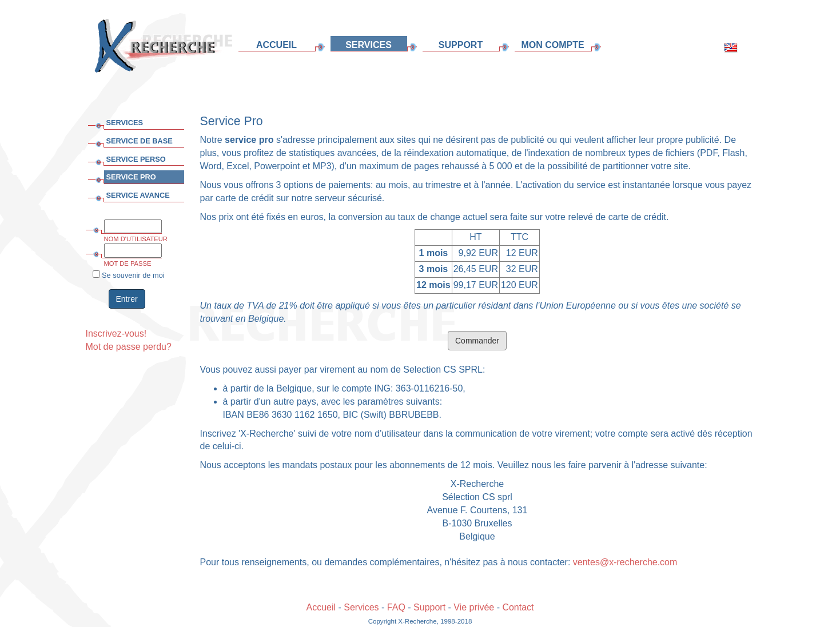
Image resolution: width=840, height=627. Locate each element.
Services (361, 607)
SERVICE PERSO (136, 159)
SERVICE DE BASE (140, 141)
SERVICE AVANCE (138, 195)
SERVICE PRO (131, 177)
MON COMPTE (552, 45)
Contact (518, 607)
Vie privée (474, 607)
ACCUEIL (276, 45)
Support (429, 607)
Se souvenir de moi (129, 275)
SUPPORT (461, 45)
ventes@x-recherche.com (625, 562)
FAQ (396, 607)
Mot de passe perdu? (129, 347)
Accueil (321, 607)
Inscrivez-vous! (116, 334)
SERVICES (369, 45)
